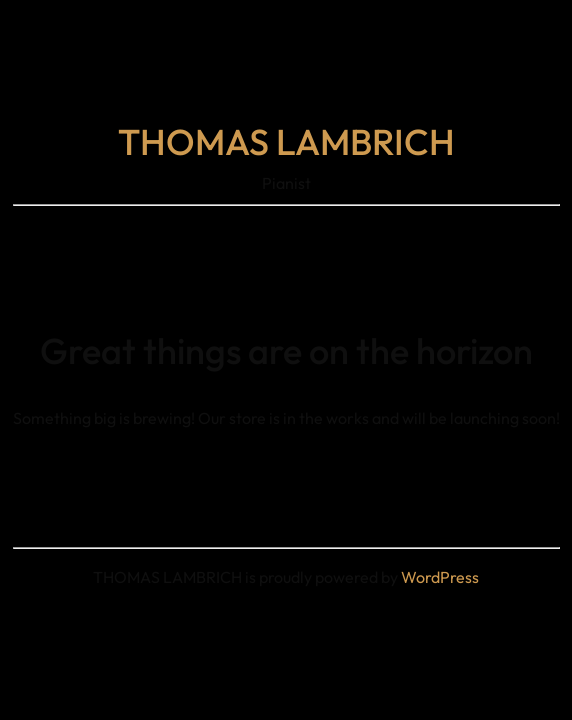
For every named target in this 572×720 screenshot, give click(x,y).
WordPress (440, 577)
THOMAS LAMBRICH (286, 141)
